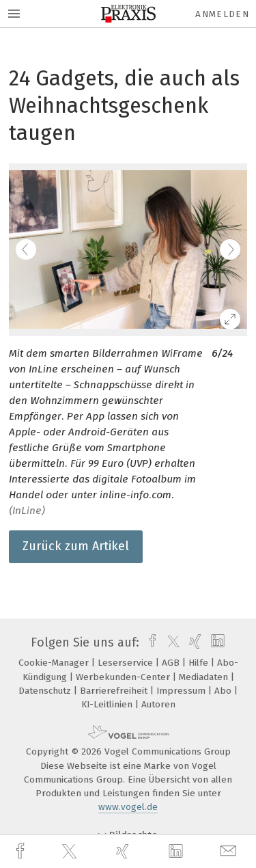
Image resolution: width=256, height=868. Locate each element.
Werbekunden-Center (124, 677)
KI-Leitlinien (108, 704)
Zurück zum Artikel (76, 546)
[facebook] (22, 851)
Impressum (182, 691)
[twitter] (71, 852)
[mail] (230, 851)
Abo (224, 691)
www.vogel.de (128, 807)
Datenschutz (46, 691)
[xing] (124, 851)
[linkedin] (177, 852)
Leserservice (127, 663)
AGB (172, 663)
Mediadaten (205, 677)
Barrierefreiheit (115, 691)
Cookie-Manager (55, 663)
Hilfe (200, 663)
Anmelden (222, 14)
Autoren (158, 704)
